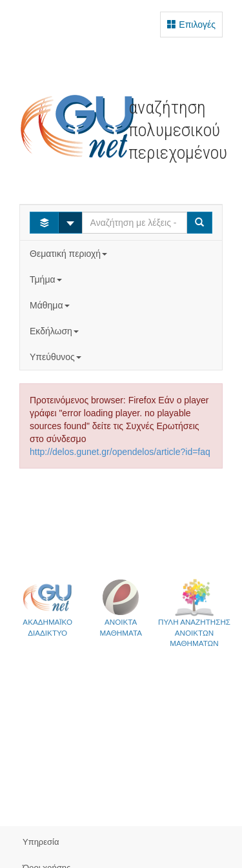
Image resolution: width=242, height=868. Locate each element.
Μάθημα (51, 305)
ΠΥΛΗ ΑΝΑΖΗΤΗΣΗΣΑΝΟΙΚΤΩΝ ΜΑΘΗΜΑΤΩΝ (194, 613)
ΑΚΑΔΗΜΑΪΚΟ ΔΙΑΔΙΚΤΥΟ (47, 608)
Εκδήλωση (55, 331)
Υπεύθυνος (57, 357)
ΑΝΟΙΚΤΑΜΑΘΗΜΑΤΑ (121, 608)
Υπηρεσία (41, 842)
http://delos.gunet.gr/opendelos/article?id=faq (120, 452)
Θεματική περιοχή (70, 254)
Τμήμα (47, 279)
